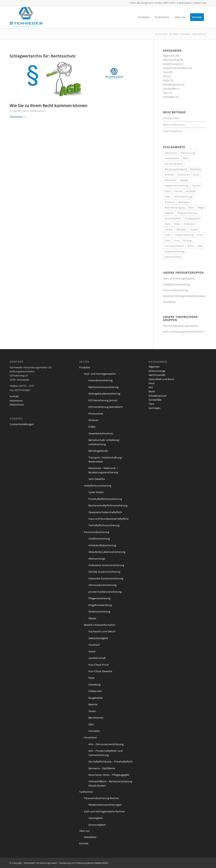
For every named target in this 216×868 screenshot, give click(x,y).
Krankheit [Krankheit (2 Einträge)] (170, 202)
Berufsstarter (96, 718)
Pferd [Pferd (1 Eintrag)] (191, 207)
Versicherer (169, 302)
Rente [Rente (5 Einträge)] (168, 224)
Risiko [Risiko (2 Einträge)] (177, 224)
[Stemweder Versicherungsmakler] (26, 18)
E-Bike (92, 427)
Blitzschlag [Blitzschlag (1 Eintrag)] (196, 169)
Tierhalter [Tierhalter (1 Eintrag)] (181, 229)
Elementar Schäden (171, 118)
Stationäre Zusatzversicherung (106, 578)
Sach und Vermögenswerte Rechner (183, 332)
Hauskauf (94, 645)
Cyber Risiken (96, 492)
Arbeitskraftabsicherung (102, 545)
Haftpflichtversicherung (177, 284)
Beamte (93, 704)
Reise (91, 678)
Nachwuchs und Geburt (102, 631)
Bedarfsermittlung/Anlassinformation (184, 296)
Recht (26, 111)
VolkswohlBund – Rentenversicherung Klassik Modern (110, 783)
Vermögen (169, 97)
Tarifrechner (86, 792)
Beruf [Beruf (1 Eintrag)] (186, 158)
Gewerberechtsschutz (101, 433)
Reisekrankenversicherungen (105, 805)
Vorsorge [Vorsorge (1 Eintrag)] (187, 240)
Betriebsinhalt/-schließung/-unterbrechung (104, 442)
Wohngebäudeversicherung (104, 394)
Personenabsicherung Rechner (181, 326)
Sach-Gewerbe (97, 479)
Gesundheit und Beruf (176, 68)
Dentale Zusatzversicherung (104, 572)
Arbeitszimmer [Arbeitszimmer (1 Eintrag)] (172, 158)
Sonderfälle (169, 89)
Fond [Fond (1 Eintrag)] (196, 175)
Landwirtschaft (97, 658)
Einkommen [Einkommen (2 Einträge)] (184, 175)
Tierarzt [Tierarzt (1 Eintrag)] (169, 229)
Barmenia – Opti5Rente (102, 768)
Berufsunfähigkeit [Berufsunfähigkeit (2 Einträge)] (174, 164)
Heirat (92, 651)
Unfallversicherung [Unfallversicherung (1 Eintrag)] (184, 235)
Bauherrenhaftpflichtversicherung (108, 505)
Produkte (85, 367)
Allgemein (17, 111)
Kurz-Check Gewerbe (100, 671)
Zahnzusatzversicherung (102, 585)
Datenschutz (17, 405)
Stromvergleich (97, 825)
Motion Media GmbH (98, 863)
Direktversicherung (99, 612)
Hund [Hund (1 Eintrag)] (168, 191)
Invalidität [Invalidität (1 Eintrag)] (191, 191)
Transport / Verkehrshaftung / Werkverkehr (106, 460)
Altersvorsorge (171, 60)
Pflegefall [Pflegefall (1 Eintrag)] (169, 213)
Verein (92, 711)
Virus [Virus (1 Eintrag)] (176, 240)
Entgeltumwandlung (100, 605)
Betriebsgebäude (98, 451)
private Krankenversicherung (105, 592)
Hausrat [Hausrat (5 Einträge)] (196, 186)
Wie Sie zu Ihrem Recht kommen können (48, 106)
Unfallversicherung (99, 539)
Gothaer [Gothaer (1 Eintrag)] (184, 180)
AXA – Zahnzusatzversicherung (106, 744)
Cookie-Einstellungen (22, 424)
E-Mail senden (184, 3)
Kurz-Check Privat (99, 665)
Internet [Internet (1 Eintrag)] (178, 191)
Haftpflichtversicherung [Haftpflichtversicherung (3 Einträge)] (176, 186)
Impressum (16, 400)
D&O (91, 724)
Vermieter (94, 731)
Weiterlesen (18, 117)
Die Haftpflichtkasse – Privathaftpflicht (111, 762)
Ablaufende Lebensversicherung (107, 552)
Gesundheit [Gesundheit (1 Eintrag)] (171, 180)
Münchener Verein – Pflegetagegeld (109, 775)
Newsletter (90, 837)
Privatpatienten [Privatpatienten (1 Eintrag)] (192, 218)
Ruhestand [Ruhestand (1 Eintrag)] (189, 224)
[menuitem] (144, 17)
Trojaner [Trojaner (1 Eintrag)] (194, 229)
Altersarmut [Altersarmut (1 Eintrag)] (171, 153)
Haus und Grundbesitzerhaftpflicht (108, 519)
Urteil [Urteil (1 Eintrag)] (200, 235)
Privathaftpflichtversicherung (105, 499)
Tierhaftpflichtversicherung (104, 525)
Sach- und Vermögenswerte (179, 278)
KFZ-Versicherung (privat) (103, 400)
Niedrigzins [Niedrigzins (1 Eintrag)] (184, 202)
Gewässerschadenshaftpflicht (105, 512)
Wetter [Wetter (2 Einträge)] (191, 246)
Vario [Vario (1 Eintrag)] (167, 240)
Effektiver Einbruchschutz (174, 125)
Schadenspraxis (38, 111)
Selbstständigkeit (98, 638)
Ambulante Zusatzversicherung (106, 565)
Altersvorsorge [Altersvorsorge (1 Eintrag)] (188, 153)
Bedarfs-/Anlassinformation (100, 625)
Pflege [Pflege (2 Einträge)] (201, 207)
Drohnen (94, 420)
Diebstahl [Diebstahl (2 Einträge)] (169, 175)
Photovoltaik (96, 414)
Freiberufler (95, 691)
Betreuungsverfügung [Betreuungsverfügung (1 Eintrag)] (176, 169)
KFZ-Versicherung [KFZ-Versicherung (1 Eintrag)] (183, 196)
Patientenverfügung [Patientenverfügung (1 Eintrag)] (175, 207)
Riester (92, 618)
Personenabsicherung (176, 290)
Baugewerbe (96, 698)
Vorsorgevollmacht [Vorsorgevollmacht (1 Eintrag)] (174, 246)
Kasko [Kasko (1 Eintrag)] (168, 196)
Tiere (166, 93)
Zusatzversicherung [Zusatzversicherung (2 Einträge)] (174, 251)
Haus (166, 72)
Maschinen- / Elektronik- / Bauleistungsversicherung (103, 470)
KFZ (165, 76)
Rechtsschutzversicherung (103, 387)
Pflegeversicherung (99, 598)
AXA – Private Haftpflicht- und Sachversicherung (105, 753)
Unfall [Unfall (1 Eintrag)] (168, 235)
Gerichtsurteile (171, 64)
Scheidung (94, 685)
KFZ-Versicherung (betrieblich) (106, 407)
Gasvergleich (96, 818)
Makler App (200, 3)
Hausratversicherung (100, 380)
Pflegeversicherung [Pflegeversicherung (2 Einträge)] (187, 213)
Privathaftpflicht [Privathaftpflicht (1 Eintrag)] (173, 218)
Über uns (84, 831)
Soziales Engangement (173, 131)
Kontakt (14, 396)
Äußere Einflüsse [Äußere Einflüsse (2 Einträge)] (173, 257)
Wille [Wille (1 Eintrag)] (200, 246)
